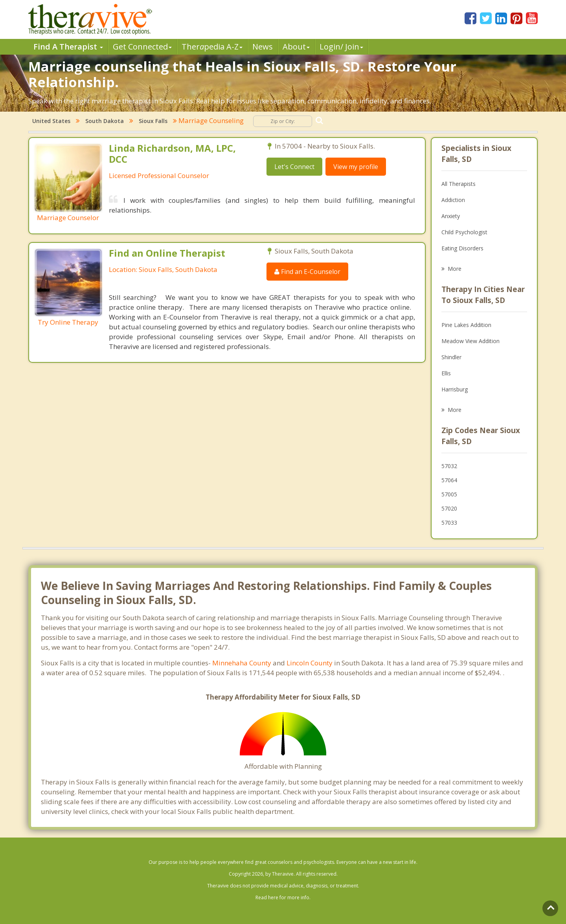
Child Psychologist (464, 232)
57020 (449, 508)
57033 (449, 523)
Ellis (446, 373)
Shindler (451, 357)
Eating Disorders (462, 248)
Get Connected (142, 47)
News (263, 47)
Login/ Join (341, 47)
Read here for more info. (283, 897)
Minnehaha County (242, 663)
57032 (449, 466)
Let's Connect (294, 167)
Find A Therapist (68, 47)
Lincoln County (310, 663)
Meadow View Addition (470, 341)
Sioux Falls (153, 121)
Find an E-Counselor (307, 272)
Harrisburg (455, 389)
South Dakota (105, 121)
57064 (449, 480)
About (296, 47)
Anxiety (451, 216)
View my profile (356, 167)
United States (51, 121)
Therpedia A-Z (212, 47)
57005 (449, 494)
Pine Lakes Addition (466, 325)
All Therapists (458, 184)
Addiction (453, 200)
